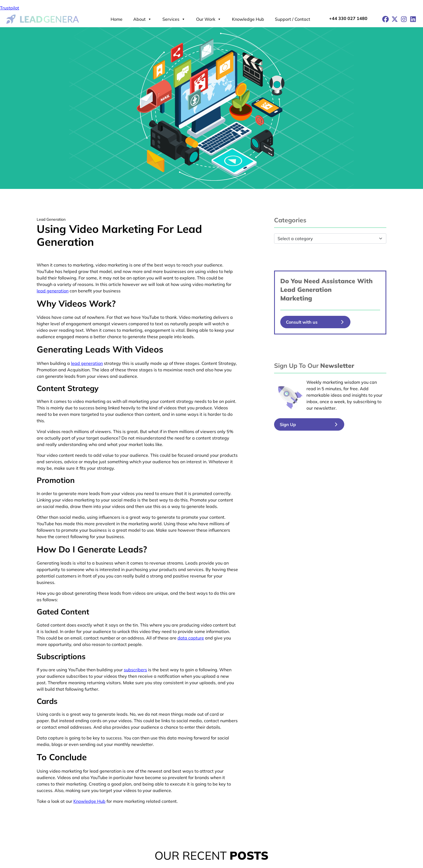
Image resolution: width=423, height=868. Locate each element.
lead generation (53, 291)
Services (174, 19)
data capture (191, 638)
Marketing (296, 298)
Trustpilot (10, 8)
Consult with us (302, 322)
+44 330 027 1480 (348, 18)
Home (117, 19)
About (142, 19)
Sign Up (288, 424)
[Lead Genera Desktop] (43, 19)
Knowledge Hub (248, 19)
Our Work (209, 19)
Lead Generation (306, 290)
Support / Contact (293, 19)
